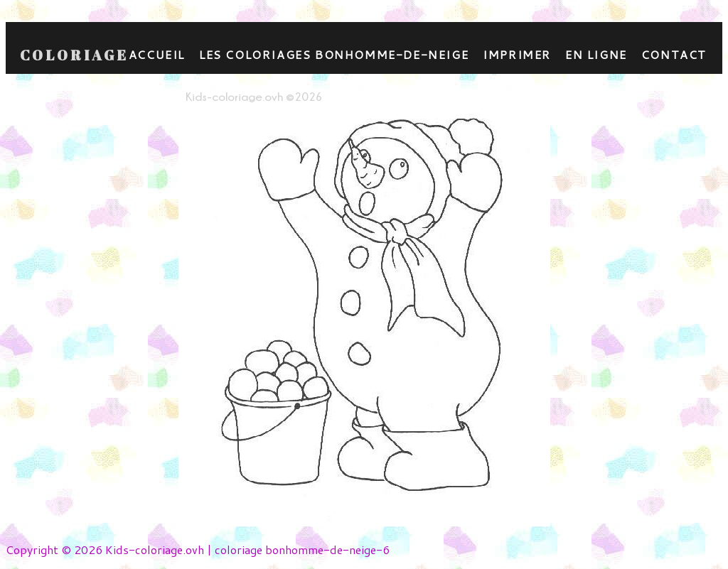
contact (674, 54)
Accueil (157, 54)
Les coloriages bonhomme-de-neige (334, 54)
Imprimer (517, 54)
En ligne (596, 54)
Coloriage (74, 55)
